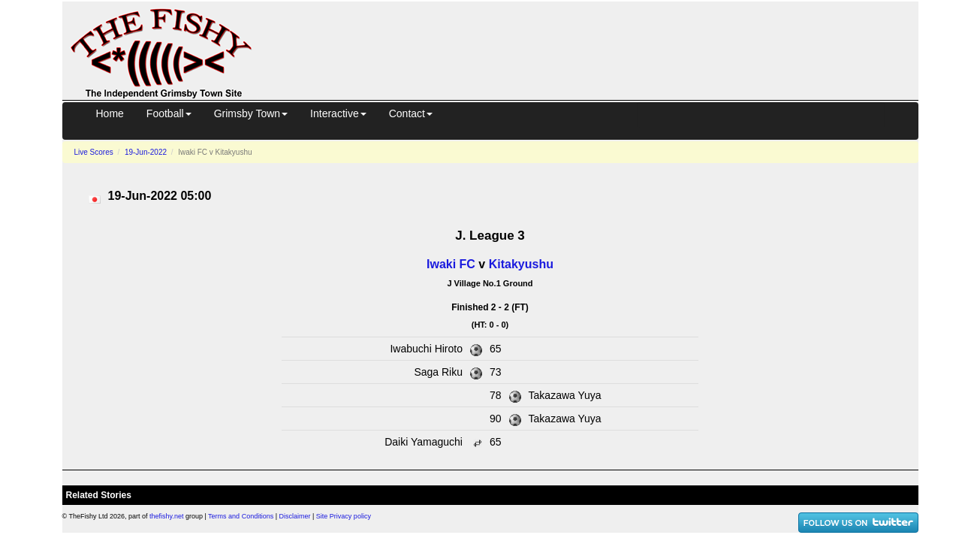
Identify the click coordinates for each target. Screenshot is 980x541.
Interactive (338, 113)
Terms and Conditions (241, 516)
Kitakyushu (521, 264)
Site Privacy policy (344, 516)
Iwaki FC (451, 264)
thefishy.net (166, 516)
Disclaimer (295, 516)
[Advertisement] (599, 48)
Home (110, 113)
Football (169, 113)
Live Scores (94, 152)
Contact (411, 113)
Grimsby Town (251, 113)
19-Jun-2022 (146, 152)
